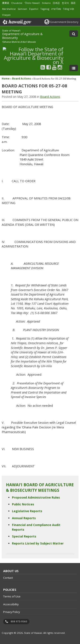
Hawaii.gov (17, 22)
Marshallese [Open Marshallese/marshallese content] (9, 9)
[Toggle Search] (74, 34)
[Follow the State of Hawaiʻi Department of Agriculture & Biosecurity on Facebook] (49, 67)
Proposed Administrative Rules (36, 497)
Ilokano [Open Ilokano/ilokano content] (46, 3)
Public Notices (23, 504)
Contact (8, 578)
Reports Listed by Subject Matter (38, 543)
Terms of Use (12, 596)
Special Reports (24, 536)
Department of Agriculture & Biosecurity (22, 36)
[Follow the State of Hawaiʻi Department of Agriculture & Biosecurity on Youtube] (54, 67)
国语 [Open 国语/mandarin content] (73, 3)
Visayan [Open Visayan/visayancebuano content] (6, 15)
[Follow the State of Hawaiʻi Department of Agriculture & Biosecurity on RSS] (43, 67)
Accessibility (11, 604)
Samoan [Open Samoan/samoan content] (22, 9)
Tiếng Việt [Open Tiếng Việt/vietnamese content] (68, 9)
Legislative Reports (27, 511)
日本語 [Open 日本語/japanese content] (56, 3)
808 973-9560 (19, 621)
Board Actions (22, 79)
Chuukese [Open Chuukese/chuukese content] (17, 3)
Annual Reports (24, 518)
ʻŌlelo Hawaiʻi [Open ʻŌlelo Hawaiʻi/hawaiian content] (32, 3)
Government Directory (64, 22)
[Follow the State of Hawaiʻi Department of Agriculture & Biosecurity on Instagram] (60, 67)
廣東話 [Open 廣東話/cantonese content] (6, 3)
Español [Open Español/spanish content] (34, 9)
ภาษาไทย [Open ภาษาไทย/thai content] (56, 9)
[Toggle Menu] (74, 68)
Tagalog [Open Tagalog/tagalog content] (45, 9)
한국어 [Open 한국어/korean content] (65, 3)
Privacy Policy (12, 612)
